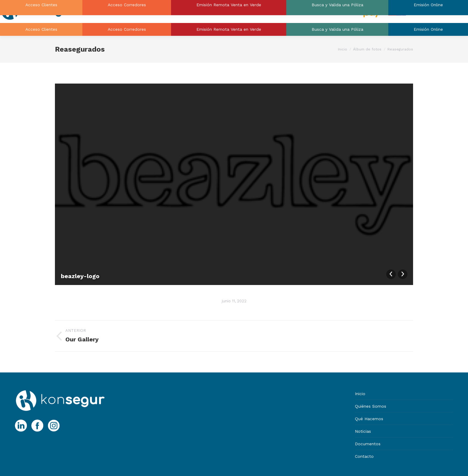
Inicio (360, 394)
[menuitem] (41, 29)
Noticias (363, 431)
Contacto (364, 456)
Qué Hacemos (369, 419)
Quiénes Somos (371, 406)
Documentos (368, 444)
